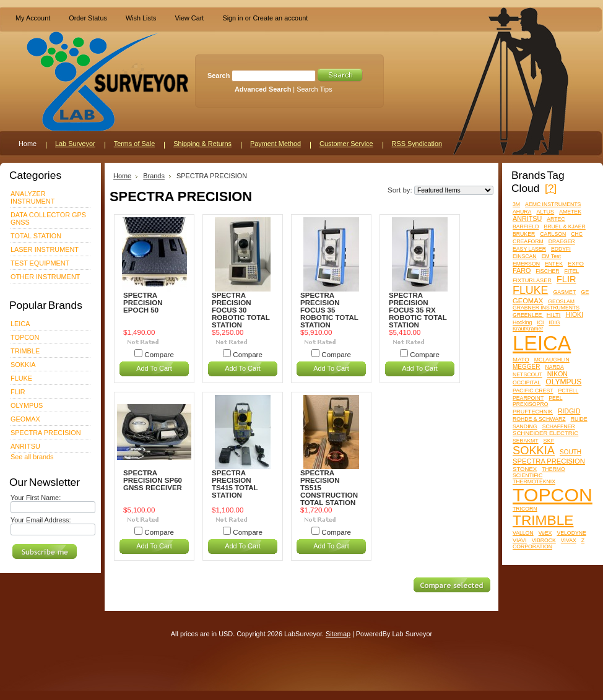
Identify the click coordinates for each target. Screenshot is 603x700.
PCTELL (569, 391)
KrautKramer (528, 329)
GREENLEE (528, 315)
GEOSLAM (561, 301)
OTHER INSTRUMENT (45, 277)
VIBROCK (544, 540)
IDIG (555, 322)
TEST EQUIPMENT (40, 263)
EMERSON (526, 264)
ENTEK (554, 264)
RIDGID (569, 411)
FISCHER (547, 271)
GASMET (565, 292)
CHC (577, 234)
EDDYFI (561, 249)
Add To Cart (154, 368)
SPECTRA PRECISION (46, 433)
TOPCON (25, 337)
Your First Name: (36, 498)
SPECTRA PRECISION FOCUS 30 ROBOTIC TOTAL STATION (241, 310)
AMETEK (570, 212)
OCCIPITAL (527, 382)
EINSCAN (525, 256)
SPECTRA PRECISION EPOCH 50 (143, 303)
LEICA (20, 324)
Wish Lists (141, 18)
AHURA (522, 212)
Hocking (522, 322)
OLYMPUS (27, 405)
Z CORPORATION (549, 543)
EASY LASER (529, 249)
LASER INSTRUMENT (45, 249)
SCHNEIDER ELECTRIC (545, 433)
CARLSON (553, 234)
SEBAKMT (526, 441)
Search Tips (314, 89)
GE (585, 292)
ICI (540, 322)
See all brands (32, 457)
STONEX (525, 469)
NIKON (557, 374)
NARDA (554, 367)
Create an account (280, 18)
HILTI (554, 315)
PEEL (555, 398)
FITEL (572, 271)
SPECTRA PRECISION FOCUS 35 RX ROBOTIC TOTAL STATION (418, 310)
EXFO (576, 263)
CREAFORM (528, 241)
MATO (521, 359)
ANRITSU (25, 446)
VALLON (523, 533)
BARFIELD (526, 227)
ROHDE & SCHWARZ (539, 419)
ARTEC (556, 219)
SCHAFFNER (559, 426)
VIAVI (520, 540)
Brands (154, 176)
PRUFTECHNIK (533, 412)
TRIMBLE (25, 351)
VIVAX (569, 540)
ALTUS (545, 212)
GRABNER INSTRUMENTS (546, 308)
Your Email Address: (41, 520)
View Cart (189, 18)
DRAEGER (562, 241)
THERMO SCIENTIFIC (539, 472)
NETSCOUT (527, 374)
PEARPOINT (528, 398)
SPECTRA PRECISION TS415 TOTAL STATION (235, 484)
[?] (551, 188)
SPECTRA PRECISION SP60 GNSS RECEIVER (153, 480)
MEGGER (526, 367)
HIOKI (574, 315)
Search (219, 76)
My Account (33, 18)
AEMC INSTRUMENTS (553, 204)
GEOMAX (25, 419)
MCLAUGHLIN (552, 360)
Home (122, 176)
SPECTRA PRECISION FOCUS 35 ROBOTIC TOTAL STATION (329, 310)
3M (516, 204)
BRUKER (524, 234)
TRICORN (525, 509)
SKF (549, 441)
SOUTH (570, 452)
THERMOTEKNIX (534, 482)
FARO (522, 270)
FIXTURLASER (532, 280)
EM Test (551, 256)
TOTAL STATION (36, 236)
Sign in (232, 18)
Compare (159, 355)
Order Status (88, 18)
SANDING (525, 426)
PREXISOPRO (530, 404)
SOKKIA (23, 365)
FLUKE (21, 378)
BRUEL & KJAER (565, 227)
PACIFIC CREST (533, 391)
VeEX (545, 533)
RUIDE (579, 419)
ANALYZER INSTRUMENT (33, 197)
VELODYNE (571, 533)
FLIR (18, 392)
